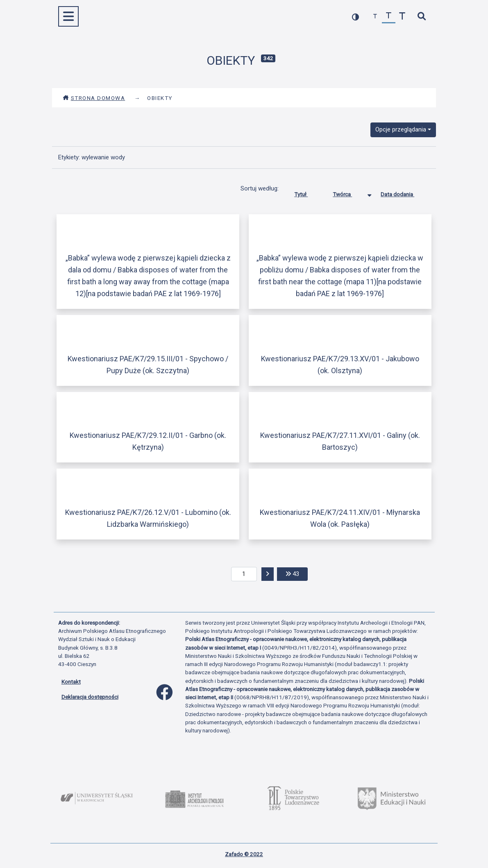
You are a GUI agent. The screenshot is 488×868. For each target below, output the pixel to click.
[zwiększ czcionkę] (402, 17)
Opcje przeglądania (401, 129)
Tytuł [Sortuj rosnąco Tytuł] (307, 193)
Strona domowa (94, 98)
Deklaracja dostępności (90, 697)
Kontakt (71, 682)
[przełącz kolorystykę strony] (355, 17)
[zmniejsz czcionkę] (375, 17)
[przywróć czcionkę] (389, 17)
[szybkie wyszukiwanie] (422, 17)
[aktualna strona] (244, 574)
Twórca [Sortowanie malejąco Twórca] (348, 193)
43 (297, 573)
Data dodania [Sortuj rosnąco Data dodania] (404, 193)
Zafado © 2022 (244, 854)
